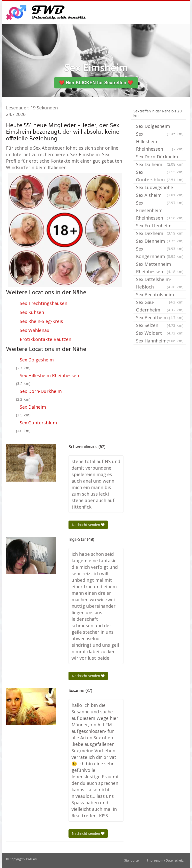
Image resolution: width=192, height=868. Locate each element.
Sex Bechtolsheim (160, 295)
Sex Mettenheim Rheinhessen (160, 268)
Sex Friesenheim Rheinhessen (160, 211)
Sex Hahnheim (160, 341)
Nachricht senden (88, 525)
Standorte (131, 860)
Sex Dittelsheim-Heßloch (160, 283)
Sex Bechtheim (160, 317)
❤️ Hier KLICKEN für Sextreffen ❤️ (96, 83)
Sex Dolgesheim (37, 360)
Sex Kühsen (32, 312)
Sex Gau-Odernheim (160, 306)
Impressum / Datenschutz (165, 860)
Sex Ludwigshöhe (160, 188)
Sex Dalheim (33, 407)
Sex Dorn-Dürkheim (41, 391)
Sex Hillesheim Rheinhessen (49, 375)
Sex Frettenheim (160, 226)
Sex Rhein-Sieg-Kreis (41, 321)
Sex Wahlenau (35, 330)
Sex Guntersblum (38, 423)
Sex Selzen (160, 325)
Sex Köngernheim (160, 253)
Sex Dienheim (160, 242)
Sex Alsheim (160, 196)
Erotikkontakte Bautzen (45, 339)
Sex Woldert (160, 333)
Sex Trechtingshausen (43, 303)
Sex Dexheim (160, 234)
